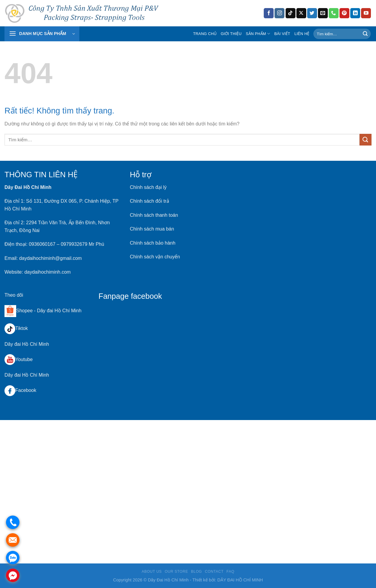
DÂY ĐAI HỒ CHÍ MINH (240, 580)
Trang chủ (205, 34)
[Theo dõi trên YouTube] (366, 13)
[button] (42, 34)
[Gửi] (365, 34)
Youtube (19, 359)
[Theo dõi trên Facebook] (269, 13)
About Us (152, 572)
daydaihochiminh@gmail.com (50, 258)
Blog (196, 572)
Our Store (176, 572)
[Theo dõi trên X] (301, 13)
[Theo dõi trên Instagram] (279, 13)
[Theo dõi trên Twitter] (312, 13)
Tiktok (16, 328)
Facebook (20, 390)
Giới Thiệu (231, 34)
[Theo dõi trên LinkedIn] (355, 13)
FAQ (231, 572)
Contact (214, 572)
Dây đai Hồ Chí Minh (59, 311)
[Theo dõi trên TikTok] (291, 13)
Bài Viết (282, 34)
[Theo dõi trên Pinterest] (344, 13)
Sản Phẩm (258, 34)
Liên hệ (302, 34)
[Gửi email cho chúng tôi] (323, 13)
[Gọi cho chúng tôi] (334, 13)
